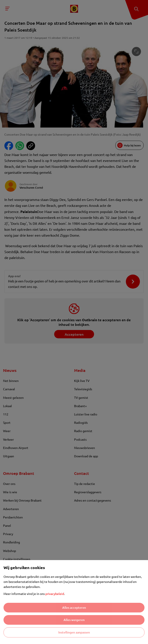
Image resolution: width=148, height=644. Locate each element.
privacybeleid (55, 594)
